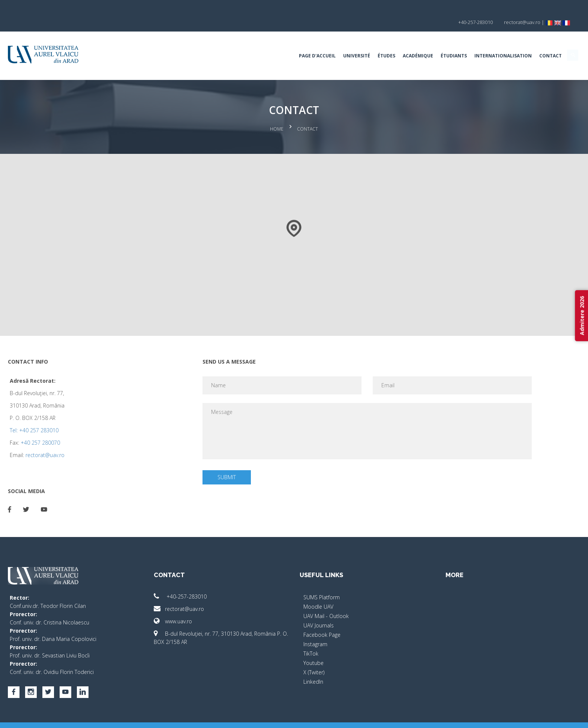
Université (290, 43)
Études (320, 43)
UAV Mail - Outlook (326, 600)
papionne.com (473, 717)
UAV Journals (319, 609)
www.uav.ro (206, 605)
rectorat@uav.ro (112, 439)
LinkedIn (313, 666)
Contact (484, 43)
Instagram (315, 628)
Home (277, 115)
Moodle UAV (318, 590)
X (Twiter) (314, 656)
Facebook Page (322, 619)
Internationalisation (436, 43)
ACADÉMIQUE (351, 43)
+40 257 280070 (107, 426)
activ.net (505, 717)
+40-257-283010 (214, 580)
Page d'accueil (250, 43)
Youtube (313, 647)
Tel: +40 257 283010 (101, 414)
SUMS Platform (322, 581)
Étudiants (387, 43)
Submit (249, 461)
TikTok (311, 637)
